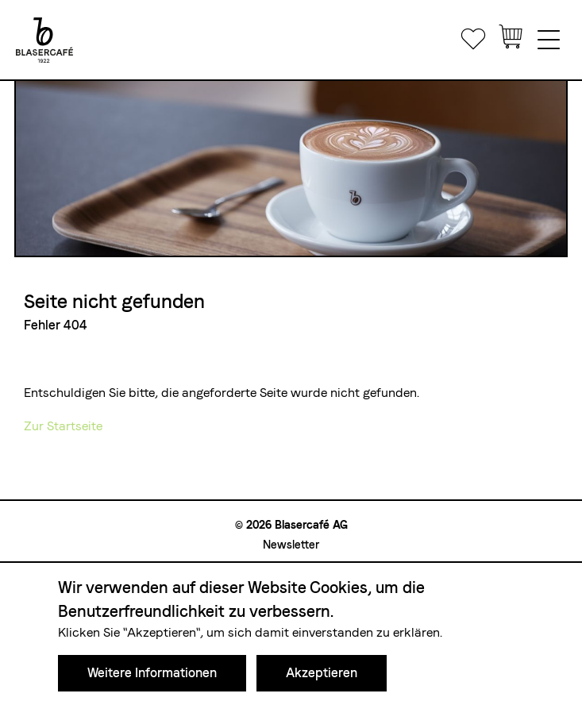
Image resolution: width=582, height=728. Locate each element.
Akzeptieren (322, 673)
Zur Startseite (63, 426)
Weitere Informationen (152, 673)
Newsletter (291, 545)
